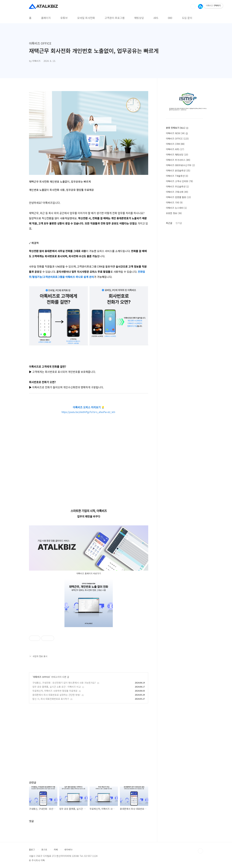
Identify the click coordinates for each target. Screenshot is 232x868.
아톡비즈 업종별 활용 (178, 197)
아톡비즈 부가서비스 (178, 160)
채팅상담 (139, 18)
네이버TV (68, 850)
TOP (200, 851)
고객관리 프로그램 (115, 18)
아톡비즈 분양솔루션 (178, 170)
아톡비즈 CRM (175, 144)
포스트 (44, 850)
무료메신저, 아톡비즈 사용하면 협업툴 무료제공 (55, 691)
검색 (193, 6)
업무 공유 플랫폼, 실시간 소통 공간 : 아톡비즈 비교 (57, 687)
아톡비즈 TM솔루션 (177, 176)
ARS (156, 18)
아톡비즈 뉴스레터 (176, 208)
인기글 (179, 223)
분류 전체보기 (177, 128)
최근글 (169, 223)
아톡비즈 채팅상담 (177, 155)
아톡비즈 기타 (174, 202)
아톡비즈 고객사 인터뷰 (179, 181)
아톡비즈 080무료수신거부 (180, 165)
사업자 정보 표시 (38, 656)
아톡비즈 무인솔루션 (177, 186)
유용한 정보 (174, 213)
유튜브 (64, 18)
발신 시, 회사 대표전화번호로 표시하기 (51, 699)
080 (170, 18)
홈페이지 (46, 18)
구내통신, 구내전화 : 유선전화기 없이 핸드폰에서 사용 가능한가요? (64, 683)
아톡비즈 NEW (177, 133)
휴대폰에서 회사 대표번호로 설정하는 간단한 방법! (56, 695)
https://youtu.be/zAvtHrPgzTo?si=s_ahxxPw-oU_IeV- (89, 412)
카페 (56, 850)
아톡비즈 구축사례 (177, 192)
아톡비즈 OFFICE (41, 677)
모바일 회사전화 (86, 18)
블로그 (32, 850)
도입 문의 (187, 18)
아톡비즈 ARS (175, 149)
